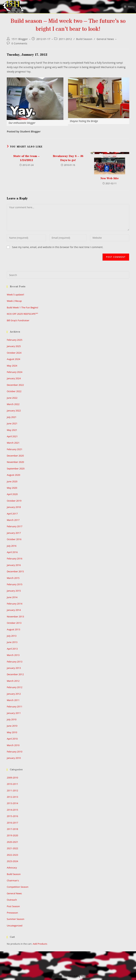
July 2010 (12, 719)
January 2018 (14, 507)
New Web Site (110, 178)
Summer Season (15, 919)
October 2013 (14, 623)
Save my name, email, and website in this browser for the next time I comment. (58, 247)
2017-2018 (12, 829)
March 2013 (13, 655)
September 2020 (16, 469)
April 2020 (12, 494)
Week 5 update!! (15, 295)
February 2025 (14, 340)
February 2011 (14, 706)
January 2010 (14, 758)
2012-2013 (12, 797)
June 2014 (12, 597)
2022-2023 (12, 855)
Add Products (40, 944)
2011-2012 (65, 39)
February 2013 (14, 662)
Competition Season (18, 887)
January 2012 (14, 694)
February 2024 (14, 372)
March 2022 (13, 404)
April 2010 (12, 739)
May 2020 (12, 488)
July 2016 (12, 546)
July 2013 (12, 636)
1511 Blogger (20, 39)
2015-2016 (12, 816)
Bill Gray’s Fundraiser (18, 320)
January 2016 (14, 565)
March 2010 (13, 745)
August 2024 (13, 359)
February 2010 (14, 752)
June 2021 (12, 423)
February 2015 (14, 584)
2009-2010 (12, 778)
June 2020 (12, 481)
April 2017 (12, 514)
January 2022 (14, 411)
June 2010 (12, 726)
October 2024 (14, 353)
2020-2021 (12, 842)
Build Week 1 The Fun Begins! (22, 307)
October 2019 (14, 501)
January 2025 (14, 346)
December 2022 (15, 385)
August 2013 (13, 629)
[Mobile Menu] (128, 7)
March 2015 (13, 578)
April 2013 (12, 649)
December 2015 (15, 571)
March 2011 (13, 700)
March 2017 (13, 520)
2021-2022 (12, 848)
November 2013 (15, 617)
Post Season (13, 906)
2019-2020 (12, 835)
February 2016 (14, 559)
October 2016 (14, 539)
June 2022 (12, 398)
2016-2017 (12, 823)
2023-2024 (12, 861)
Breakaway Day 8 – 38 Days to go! (68, 158)
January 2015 (14, 591)
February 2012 (14, 687)
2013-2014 (12, 803)
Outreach (12, 900)
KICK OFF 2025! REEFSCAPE (22, 314)
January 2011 (14, 713)
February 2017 (14, 526)
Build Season (84, 39)
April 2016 (12, 552)
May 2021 (12, 430)
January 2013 (14, 668)
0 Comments (19, 43)
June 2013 (12, 642)
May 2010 (12, 732)
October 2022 (14, 391)
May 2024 (12, 366)
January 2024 (14, 378)
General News (105, 39)
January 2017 (14, 533)
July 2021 (12, 417)
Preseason (12, 913)
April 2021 (12, 436)
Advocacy (12, 868)
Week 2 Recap (14, 301)
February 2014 (14, 604)
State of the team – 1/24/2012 (26, 158)
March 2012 (13, 681)
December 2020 (15, 456)
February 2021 (14, 449)
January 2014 (14, 610)
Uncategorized (15, 926)
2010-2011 (12, 784)
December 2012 (15, 674)
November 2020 (15, 462)
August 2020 (13, 475)
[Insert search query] (68, 275)
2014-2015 (12, 810)
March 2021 (13, 443)
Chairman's (13, 880)
